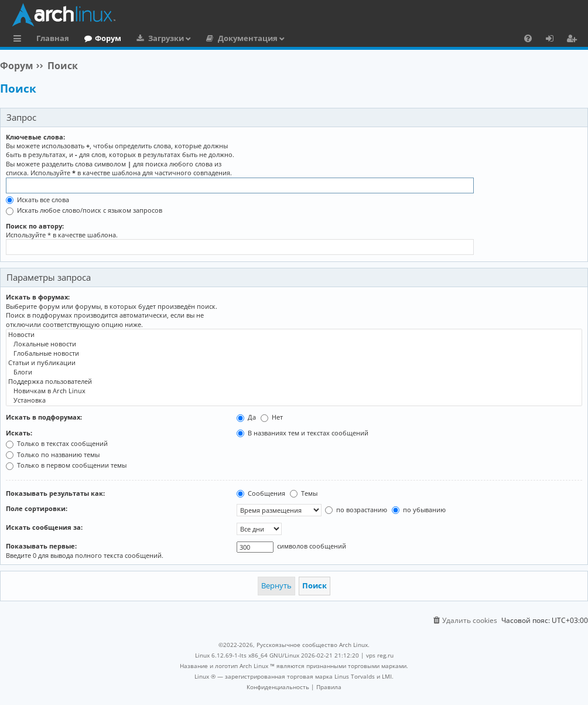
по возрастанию (356, 510)
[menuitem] (528, 38)
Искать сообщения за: (44, 527)
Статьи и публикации (294, 363)
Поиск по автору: (35, 226)
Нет (272, 417)
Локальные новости (294, 344)
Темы (304, 493)
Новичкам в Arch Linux (294, 391)
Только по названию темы (53, 454)
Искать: (19, 433)
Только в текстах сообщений (57, 443)
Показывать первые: (41, 546)
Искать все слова (37, 200)
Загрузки (166, 38)
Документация (248, 38)
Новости (294, 335)
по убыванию (419, 510)
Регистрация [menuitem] (574, 40)
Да (246, 417)
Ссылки (20, 40)
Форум (108, 38)
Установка (294, 400)
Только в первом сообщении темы (66, 465)
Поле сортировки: (37, 508)
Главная (53, 38)
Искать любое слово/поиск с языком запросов (84, 210)
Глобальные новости (294, 353)
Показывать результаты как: (55, 493)
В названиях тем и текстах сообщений (302, 433)
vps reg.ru (380, 655)
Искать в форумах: (38, 297)
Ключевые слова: (35, 137)
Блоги (294, 372)
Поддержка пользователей (294, 382)
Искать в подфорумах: (44, 417)
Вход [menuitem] (554, 40)
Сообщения (261, 493)
